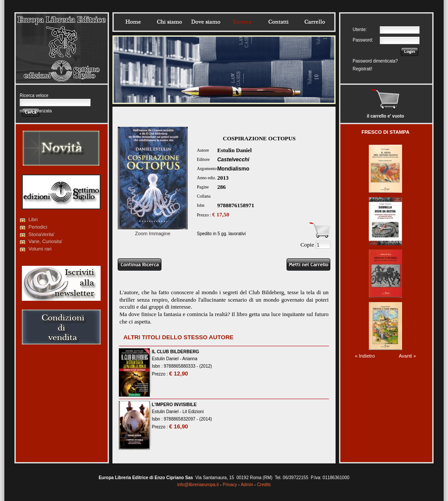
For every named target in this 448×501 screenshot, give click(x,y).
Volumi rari (40, 249)
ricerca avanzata (36, 111)
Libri (33, 219)
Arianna (189, 359)
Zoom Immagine (153, 231)
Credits (264, 485)
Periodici (38, 227)
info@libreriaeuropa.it (198, 485)
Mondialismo (233, 169)
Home (133, 22)
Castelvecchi (233, 160)
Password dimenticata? (375, 61)
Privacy (230, 485)
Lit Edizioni (193, 412)
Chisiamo (169, 22)
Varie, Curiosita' (45, 241)
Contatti (278, 22)
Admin (247, 485)
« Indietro (365, 356)
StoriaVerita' (42, 234)
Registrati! (362, 69)
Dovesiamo (206, 22)
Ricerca (242, 22)
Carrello (315, 22)
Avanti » (407, 356)
